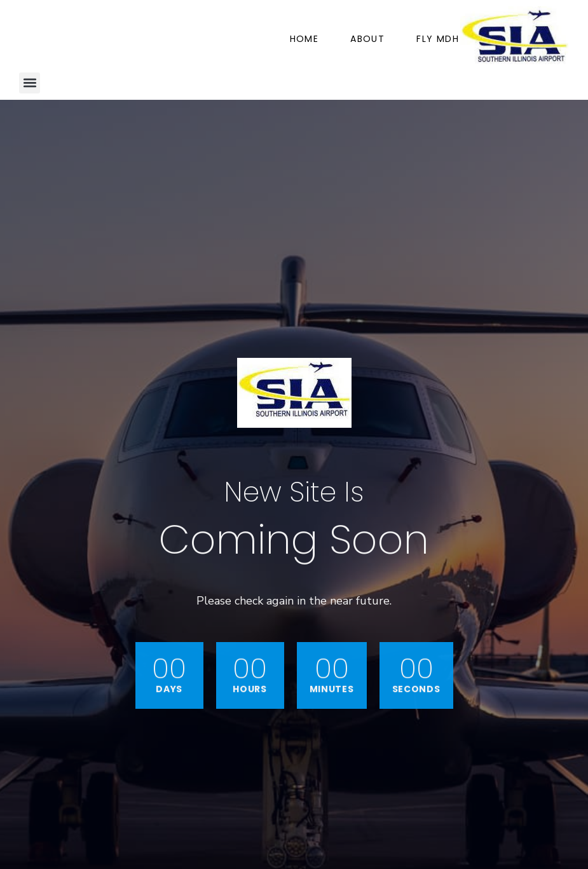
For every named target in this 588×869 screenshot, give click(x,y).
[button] (30, 83)
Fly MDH (438, 39)
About (367, 39)
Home (304, 39)
